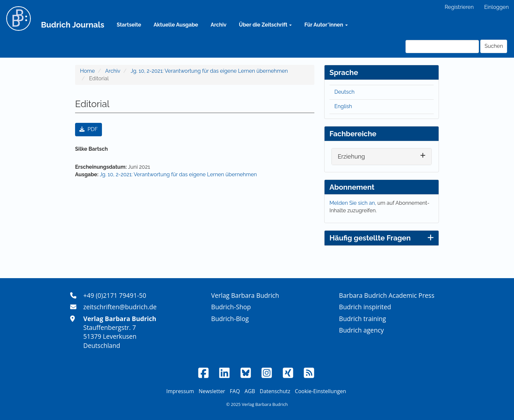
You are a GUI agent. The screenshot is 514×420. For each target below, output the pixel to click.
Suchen (494, 46)
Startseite (129, 25)
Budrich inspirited (365, 307)
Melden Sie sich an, (353, 203)
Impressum (180, 391)
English (343, 106)
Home (87, 71)
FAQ (235, 391)
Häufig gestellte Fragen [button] (382, 238)
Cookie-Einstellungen (321, 391)
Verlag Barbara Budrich (245, 295)
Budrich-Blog (230, 319)
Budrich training (363, 319)
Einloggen (496, 7)
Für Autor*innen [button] (326, 25)
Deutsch (345, 92)
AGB (250, 391)
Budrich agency (361, 330)
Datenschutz (275, 391)
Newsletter (212, 391)
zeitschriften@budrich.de (120, 307)
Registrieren (459, 7)
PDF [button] (89, 129)
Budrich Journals (73, 25)
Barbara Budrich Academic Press (387, 295)
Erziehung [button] (351, 156)
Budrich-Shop (231, 307)
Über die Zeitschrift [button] (266, 25)
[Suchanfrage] (442, 47)
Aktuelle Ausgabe (176, 25)
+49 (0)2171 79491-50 (115, 295)
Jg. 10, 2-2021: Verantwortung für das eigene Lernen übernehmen (209, 71)
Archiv (218, 25)
